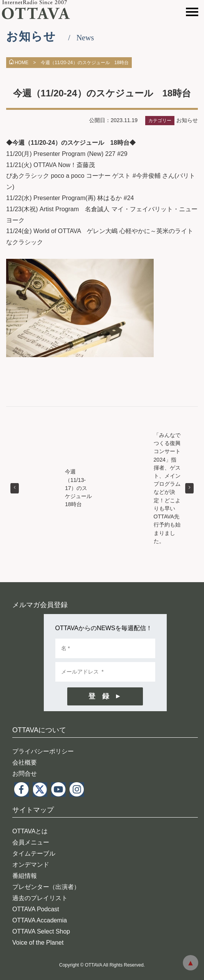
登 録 (99, 696)
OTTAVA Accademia (40, 920)
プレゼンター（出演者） (46, 887)
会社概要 (25, 762)
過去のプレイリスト (40, 898)
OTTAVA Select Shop (41, 931)
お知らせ (187, 120)
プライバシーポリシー (43, 751)
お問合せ (25, 774)
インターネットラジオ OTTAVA (39, 10)
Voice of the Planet (38, 943)
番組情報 (25, 876)
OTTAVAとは (30, 831)
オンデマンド (31, 865)
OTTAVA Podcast (36, 909)
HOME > (22, 63)
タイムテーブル (34, 853)
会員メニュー (31, 842)
